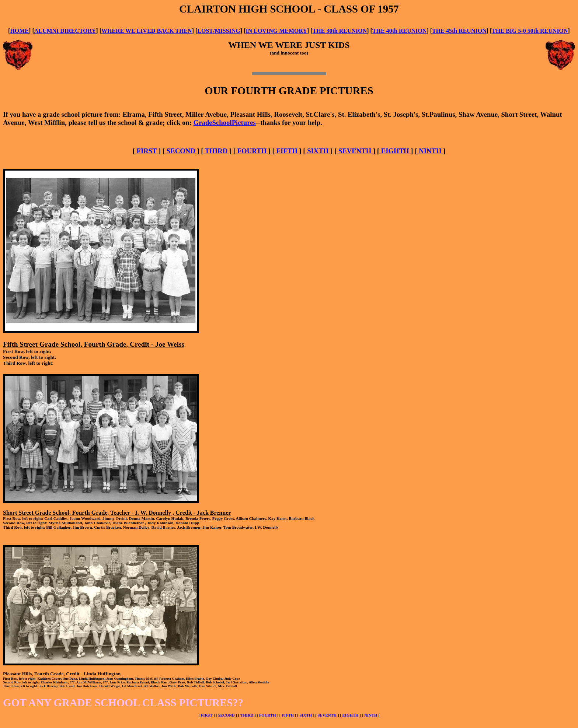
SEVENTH (355, 151)
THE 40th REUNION (400, 31)
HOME (19, 31)
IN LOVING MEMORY (276, 31)
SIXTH (318, 151)
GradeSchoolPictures (225, 122)
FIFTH (287, 151)
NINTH (430, 151)
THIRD (216, 151)
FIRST (147, 151)
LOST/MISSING (219, 31)
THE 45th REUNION (459, 31)
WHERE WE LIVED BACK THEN (147, 31)
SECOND (181, 151)
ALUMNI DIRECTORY (65, 31)
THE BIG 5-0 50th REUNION (530, 31)
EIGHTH (395, 151)
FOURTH (252, 151)
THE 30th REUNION (340, 31)
